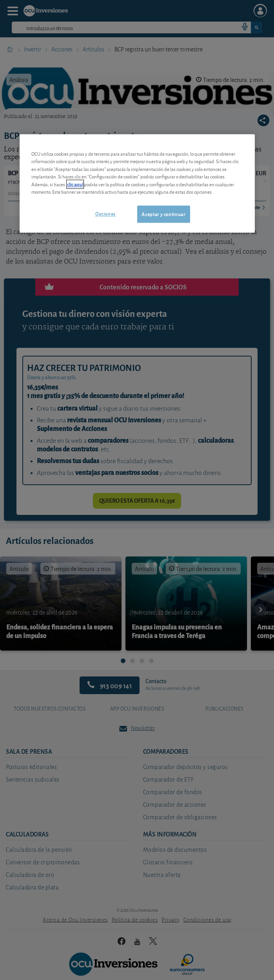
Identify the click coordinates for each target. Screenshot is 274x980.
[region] (137, 183)
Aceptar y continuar (163, 214)
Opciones (105, 214)
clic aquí (75, 184)
